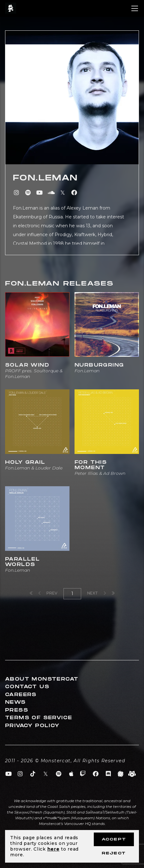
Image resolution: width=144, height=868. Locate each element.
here (54, 849)
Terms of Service (39, 718)
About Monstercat (42, 679)
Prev (48, 593)
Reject (114, 853)
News (15, 702)
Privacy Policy (32, 726)
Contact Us (27, 687)
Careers (21, 695)
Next (96, 593)
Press (17, 710)
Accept (114, 839)
